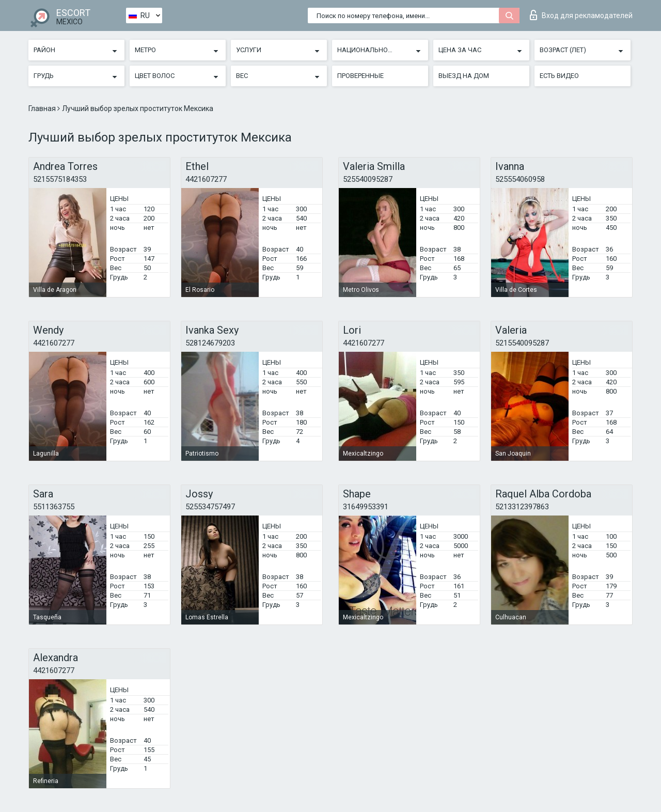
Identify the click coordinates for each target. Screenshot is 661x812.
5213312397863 (522, 507)
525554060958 (520, 179)
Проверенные (360, 76)
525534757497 (210, 507)
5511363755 (54, 507)
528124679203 (210, 343)
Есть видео (559, 76)
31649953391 (366, 507)
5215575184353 (60, 179)
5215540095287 (522, 343)
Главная (43, 108)
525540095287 (368, 179)
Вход (581, 15)
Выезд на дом (464, 76)
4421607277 (206, 179)
